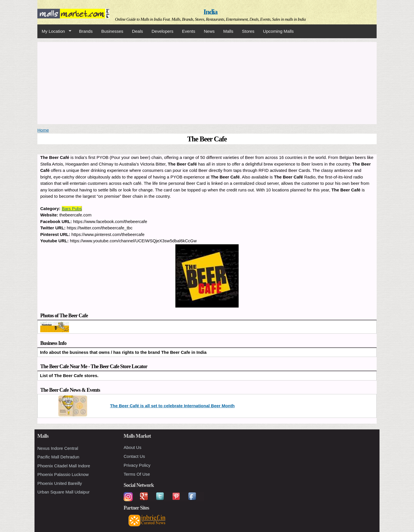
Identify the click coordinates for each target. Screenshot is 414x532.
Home (43, 130)
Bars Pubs (72, 209)
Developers (162, 31)
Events (189, 31)
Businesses (112, 31)
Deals (137, 31)
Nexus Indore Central (58, 448)
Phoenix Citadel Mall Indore (64, 466)
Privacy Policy (137, 465)
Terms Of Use (137, 474)
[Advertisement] (207, 82)
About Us (133, 447)
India (210, 12)
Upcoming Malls (278, 31)
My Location (54, 31)
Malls (228, 31)
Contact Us (134, 456)
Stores (248, 31)
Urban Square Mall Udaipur (64, 492)
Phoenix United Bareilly (60, 483)
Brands (86, 31)
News (209, 31)
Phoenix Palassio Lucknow (63, 474)
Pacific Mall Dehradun (58, 457)
